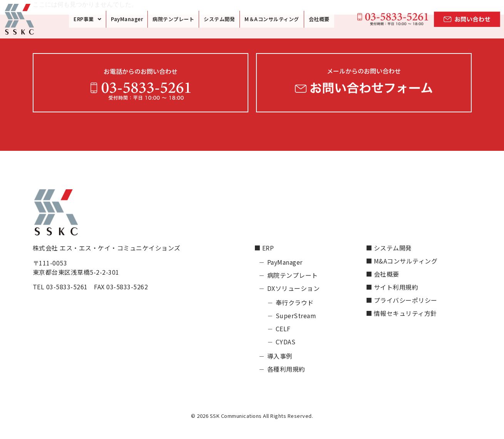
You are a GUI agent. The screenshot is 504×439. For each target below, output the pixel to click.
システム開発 (219, 19)
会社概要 (319, 19)
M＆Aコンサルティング (272, 19)
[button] (87, 19)
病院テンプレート (173, 19)
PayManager (127, 19)
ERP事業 (87, 19)
